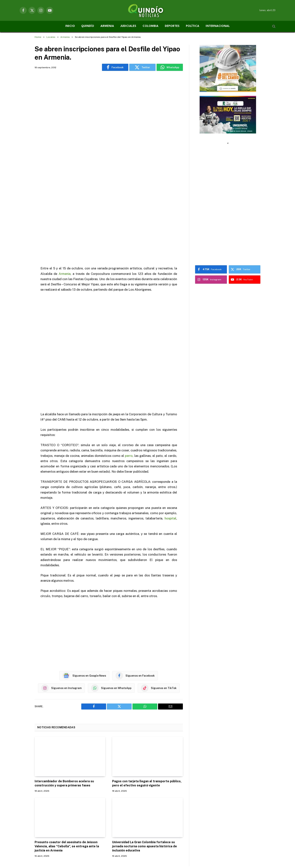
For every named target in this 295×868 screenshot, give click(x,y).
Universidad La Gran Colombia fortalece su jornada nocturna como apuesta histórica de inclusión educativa (144, 777)
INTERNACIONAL (218, 26)
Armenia (65, 204)
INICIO (70, 26)
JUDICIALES (128, 26)
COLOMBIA (151, 26)
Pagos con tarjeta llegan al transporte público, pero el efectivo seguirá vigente (147, 714)
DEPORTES (172, 26)
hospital (170, 449)
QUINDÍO (88, 26)
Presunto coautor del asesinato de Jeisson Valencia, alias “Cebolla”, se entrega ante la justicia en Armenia (67, 777)
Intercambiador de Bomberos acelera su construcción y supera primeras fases (64, 714)
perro (129, 386)
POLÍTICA (193, 26)
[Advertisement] (109, 129)
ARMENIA (107, 26)
